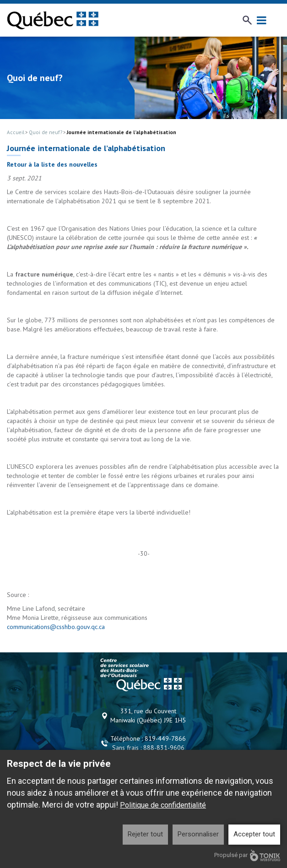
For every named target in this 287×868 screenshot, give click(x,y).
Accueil (16, 132)
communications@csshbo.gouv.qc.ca (56, 627)
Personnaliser (198, 834)
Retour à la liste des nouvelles (52, 164)
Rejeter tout (145, 834)
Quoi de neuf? (46, 132)
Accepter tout (254, 834)
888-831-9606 (164, 748)
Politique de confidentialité (163, 805)
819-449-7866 (165, 738)
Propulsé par (247, 855)
